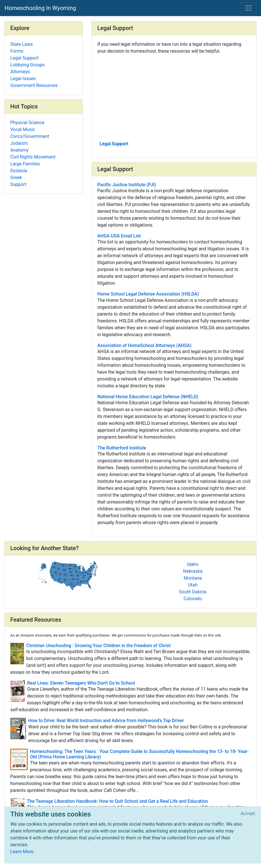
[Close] (248, 814)
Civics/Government (30, 136)
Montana (193, 578)
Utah (193, 585)
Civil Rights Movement (33, 157)
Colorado (193, 599)
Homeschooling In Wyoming (40, 8)
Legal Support (114, 144)
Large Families (25, 164)
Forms (17, 51)
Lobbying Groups (27, 65)
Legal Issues (23, 79)
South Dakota (193, 592)
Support (18, 184)
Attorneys (20, 72)
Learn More (22, 852)
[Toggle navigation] (248, 8)
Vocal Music (23, 129)
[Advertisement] (174, 97)
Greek (16, 178)
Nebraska (193, 571)
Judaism (19, 143)
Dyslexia (19, 171)
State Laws (22, 44)
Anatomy (19, 150)
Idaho (193, 564)
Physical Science (27, 123)
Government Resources (34, 85)
